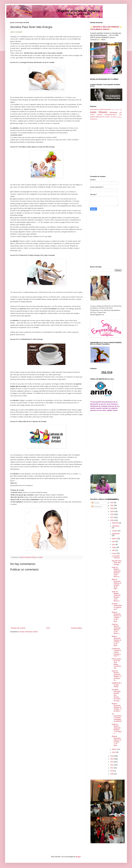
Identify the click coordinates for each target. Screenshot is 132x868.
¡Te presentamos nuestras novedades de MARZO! (117, 718)
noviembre (116, 526)
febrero (115, 749)
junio (114, 545)
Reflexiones (94, 119)
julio (114, 541)
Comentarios (97, 507)
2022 (112, 503)
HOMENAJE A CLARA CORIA (117, 685)
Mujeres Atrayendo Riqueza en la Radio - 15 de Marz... (117, 641)
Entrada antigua (76, 628)
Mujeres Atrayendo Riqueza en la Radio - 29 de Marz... (117, 584)
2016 (112, 520)
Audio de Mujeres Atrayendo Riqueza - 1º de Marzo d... (117, 729)
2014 (112, 759)
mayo (114, 547)
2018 (112, 514)
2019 (112, 511)
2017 (112, 517)
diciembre (116, 523)
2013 (112, 762)
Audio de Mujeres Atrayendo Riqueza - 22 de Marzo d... (116, 596)
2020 (112, 508)
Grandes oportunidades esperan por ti (117, 606)
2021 (112, 505)
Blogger (78, 857)
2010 (112, 771)
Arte (121, 110)
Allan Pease (115, 110)
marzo (114, 553)
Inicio (48, 628)
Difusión (103, 112)
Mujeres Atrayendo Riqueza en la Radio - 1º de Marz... (117, 741)
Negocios (119, 117)
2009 (112, 774)
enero (114, 752)
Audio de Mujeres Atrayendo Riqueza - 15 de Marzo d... (116, 629)
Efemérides (113, 112)
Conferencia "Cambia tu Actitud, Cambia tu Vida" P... (116, 652)
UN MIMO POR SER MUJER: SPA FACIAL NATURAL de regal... (116, 695)
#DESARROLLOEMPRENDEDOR (101, 110)
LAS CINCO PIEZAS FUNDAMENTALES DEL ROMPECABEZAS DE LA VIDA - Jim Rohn (106, 115)
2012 (112, 765)
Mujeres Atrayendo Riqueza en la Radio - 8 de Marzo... (117, 707)
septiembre (116, 534)
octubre (115, 531)
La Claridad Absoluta (116, 557)
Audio (93, 112)
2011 (112, 768)
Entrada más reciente (18, 628)
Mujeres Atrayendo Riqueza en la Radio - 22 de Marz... (117, 617)
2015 (112, 756)
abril (114, 550)
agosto (115, 539)
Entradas (96, 503)
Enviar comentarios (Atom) (29, 632)
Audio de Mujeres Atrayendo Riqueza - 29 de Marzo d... (116, 572)
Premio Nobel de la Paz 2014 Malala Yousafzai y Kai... (117, 663)
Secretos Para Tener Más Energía (117, 563)
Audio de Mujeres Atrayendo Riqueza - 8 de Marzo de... (117, 676)
